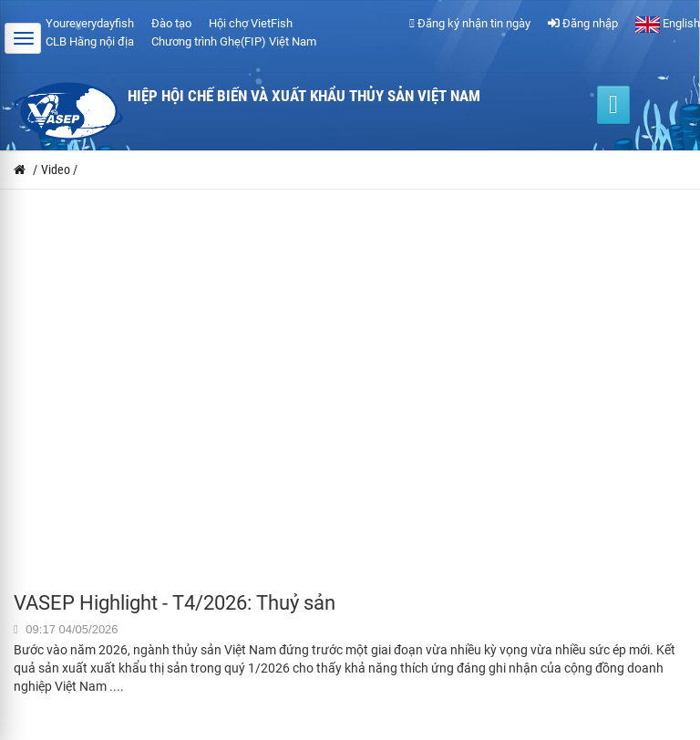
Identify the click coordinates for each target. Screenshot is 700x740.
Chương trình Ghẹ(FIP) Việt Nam (234, 41)
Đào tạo (171, 23)
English (668, 23)
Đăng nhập (583, 23)
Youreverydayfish (90, 23)
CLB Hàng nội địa (90, 41)
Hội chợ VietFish (251, 23)
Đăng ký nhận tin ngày (470, 23)
